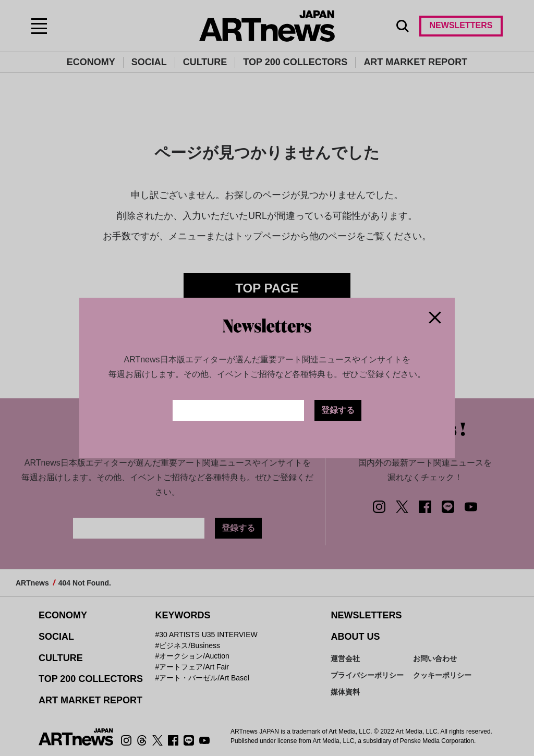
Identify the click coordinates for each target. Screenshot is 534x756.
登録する (338, 410)
